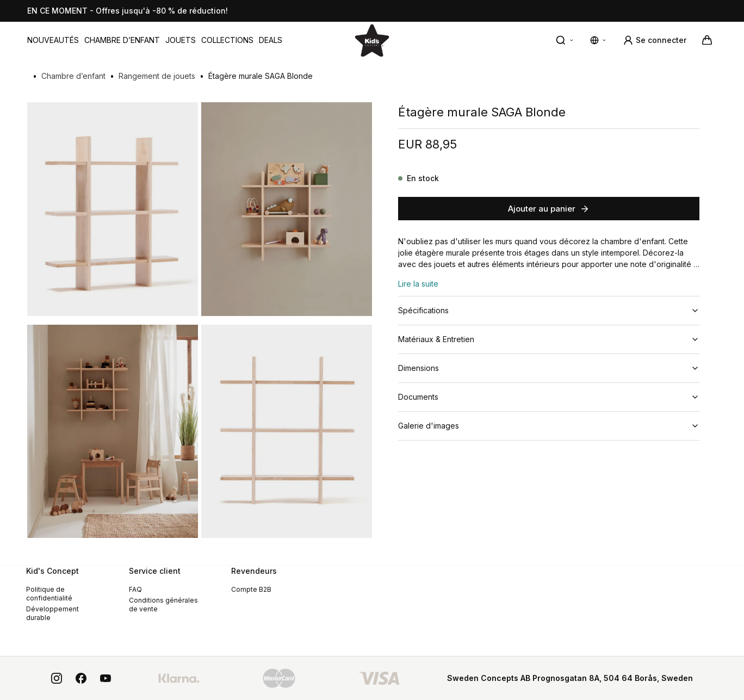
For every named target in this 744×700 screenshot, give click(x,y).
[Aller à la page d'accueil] (372, 40)
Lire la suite (418, 284)
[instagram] (57, 678)
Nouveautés (53, 40)
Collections (227, 40)
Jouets (181, 40)
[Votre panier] (707, 40)
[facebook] (81, 678)
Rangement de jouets (157, 76)
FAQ (135, 589)
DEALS (271, 40)
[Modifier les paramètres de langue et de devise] (599, 40)
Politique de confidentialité (49, 594)
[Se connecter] (655, 40)
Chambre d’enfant (122, 40)
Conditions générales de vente (163, 605)
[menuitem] (53, 40)
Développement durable (52, 613)
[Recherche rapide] (565, 40)
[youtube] (106, 678)
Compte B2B (251, 589)
